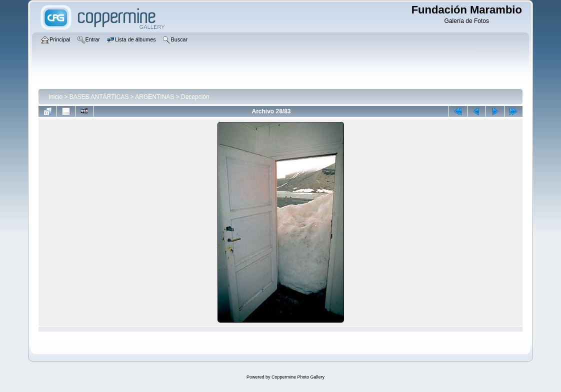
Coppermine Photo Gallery (298, 377)
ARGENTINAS (154, 97)
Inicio (55, 97)
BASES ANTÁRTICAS (99, 97)
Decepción (195, 97)
